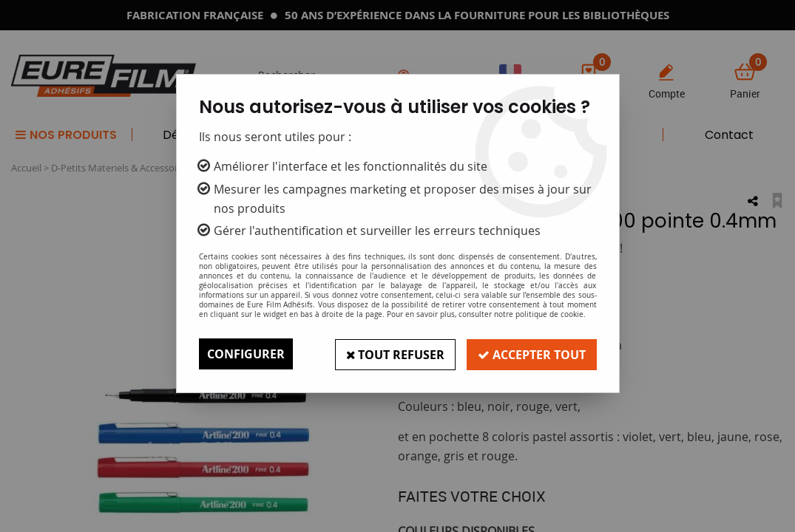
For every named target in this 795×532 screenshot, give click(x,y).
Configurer (246, 354)
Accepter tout (531, 354)
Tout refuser (393, 354)
